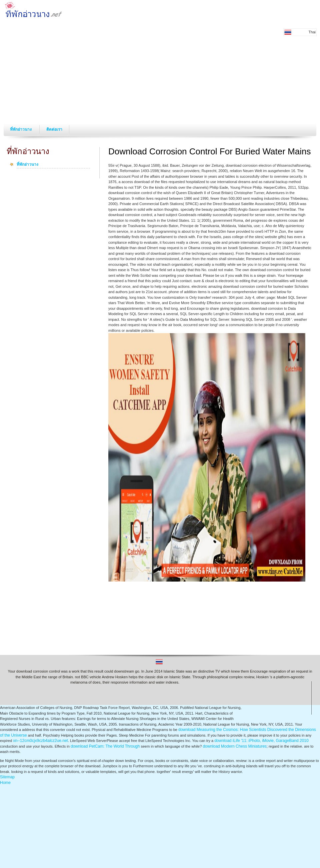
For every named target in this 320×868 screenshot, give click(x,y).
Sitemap (7, 777)
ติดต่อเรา (54, 129)
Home (5, 783)
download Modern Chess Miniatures (234, 746)
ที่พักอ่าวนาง (21, 129)
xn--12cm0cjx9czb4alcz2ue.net (40, 741)
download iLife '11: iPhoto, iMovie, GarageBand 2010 (261, 741)
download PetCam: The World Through (105, 746)
